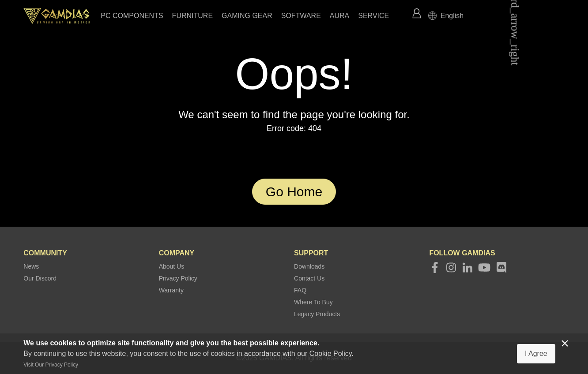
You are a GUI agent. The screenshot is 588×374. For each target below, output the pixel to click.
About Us (172, 266)
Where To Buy (313, 302)
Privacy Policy (178, 278)
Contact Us (309, 278)
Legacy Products (317, 314)
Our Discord (40, 278)
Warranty (171, 290)
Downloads (309, 266)
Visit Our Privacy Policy (51, 365)
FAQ (300, 290)
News (31, 266)
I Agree (536, 353)
